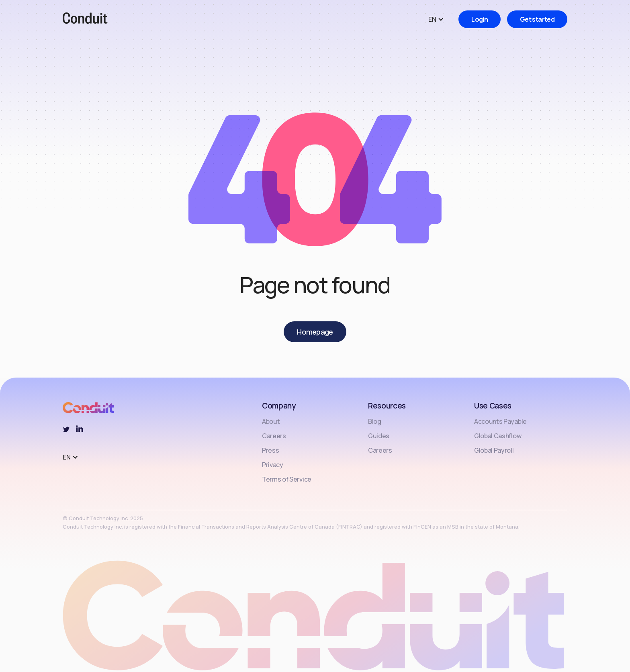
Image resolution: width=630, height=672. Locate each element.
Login (480, 19)
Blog (375, 421)
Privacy (273, 465)
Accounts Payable (500, 421)
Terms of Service (287, 479)
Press (270, 450)
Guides (379, 436)
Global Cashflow (498, 436)
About (271, 421)
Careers (274, 436)
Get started (537, 19)
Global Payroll (494, 450)
